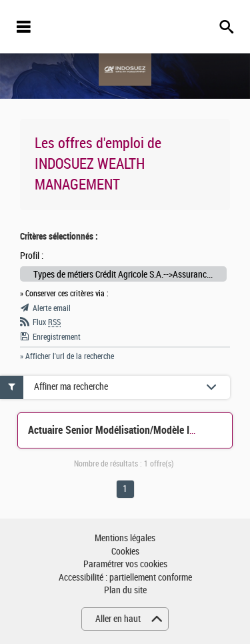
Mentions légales (125, 538)
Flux (47, 322)
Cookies (125, 552)
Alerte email (52, 308)
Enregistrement (57, 337)
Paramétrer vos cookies (125, 564)
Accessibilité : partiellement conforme (125, 578)
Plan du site (125, 590)
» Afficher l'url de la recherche (67, 356)
